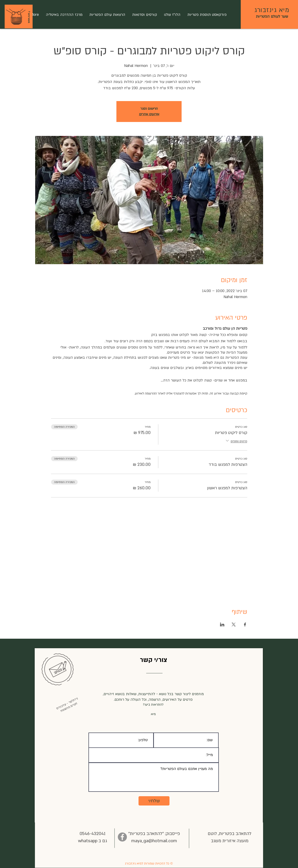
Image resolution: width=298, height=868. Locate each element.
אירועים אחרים (149, 114)
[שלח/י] (154, 801)
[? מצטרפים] (29, 17)
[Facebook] (122, 837)
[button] (16, 17)
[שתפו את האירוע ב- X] (234, 625)
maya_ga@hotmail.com (154, 841)
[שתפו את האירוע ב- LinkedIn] (222, 625)
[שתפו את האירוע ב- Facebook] (245, 625)
